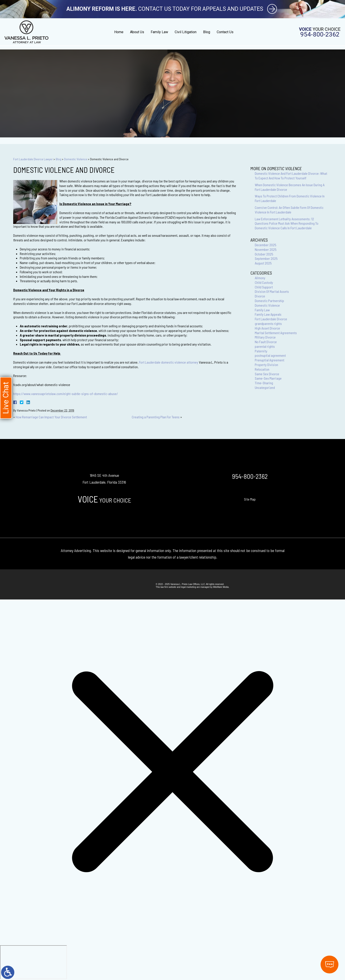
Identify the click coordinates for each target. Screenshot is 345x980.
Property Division (266, 365)
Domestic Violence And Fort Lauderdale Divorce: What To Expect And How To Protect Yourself (291, 176)
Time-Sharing (264, 383)
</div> (33, 962)
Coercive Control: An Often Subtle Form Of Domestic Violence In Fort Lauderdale (289, 210)
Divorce (260, 296)
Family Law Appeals (268, 314)
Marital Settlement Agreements (276, 333)
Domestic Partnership (269, 301)
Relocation (262, 369)
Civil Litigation (186, 32)
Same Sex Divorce (267, 374)
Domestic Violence (76, 159)
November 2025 (266, 249)
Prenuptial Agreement (270, 360)
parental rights (265, 346)
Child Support (264, 287)
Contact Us (225, 32)
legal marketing (189, 587)
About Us (137, 32)
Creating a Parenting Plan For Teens (156, 417)
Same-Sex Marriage (268, 378)
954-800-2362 (320, 35)
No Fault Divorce (266, 342)
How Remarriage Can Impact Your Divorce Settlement (51, 417)
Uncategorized (265, 387)
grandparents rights (268, 323)
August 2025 (263, 263)
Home (119, 32)
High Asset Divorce (267, 328)
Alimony (260, 278)
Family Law (159, 32)
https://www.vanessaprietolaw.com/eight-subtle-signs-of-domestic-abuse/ (66, 394)
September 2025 (266, 258)
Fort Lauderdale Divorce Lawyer (33, 159)
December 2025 (266, 245)
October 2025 (264, 254)
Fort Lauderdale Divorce (271, 319)
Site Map (250, 499)
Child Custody (264, 282)
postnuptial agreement (270, 355)
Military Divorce (265, 337)
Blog (207, 32)
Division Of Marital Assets (272, 291)
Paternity (261, 351)
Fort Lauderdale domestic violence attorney (169, 362)
